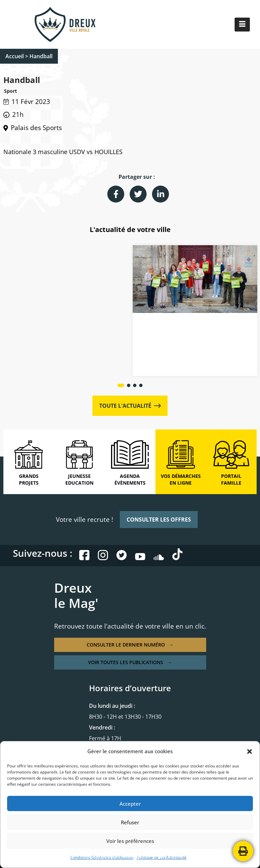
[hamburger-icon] (242, 25)
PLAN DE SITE (169, 856)
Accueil (15, 56)
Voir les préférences (130, 841)
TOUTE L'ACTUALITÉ (130, 406)
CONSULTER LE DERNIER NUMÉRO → (130, 645)
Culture (48, 328)
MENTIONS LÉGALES (53, 856)
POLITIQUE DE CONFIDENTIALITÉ (114, 856)
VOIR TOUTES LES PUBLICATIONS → (130, 662)
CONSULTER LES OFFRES (159, 520)
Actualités (25, 328)
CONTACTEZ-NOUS (209, 856)
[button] (250, 751)
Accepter (130, 804)
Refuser (130, 822)
